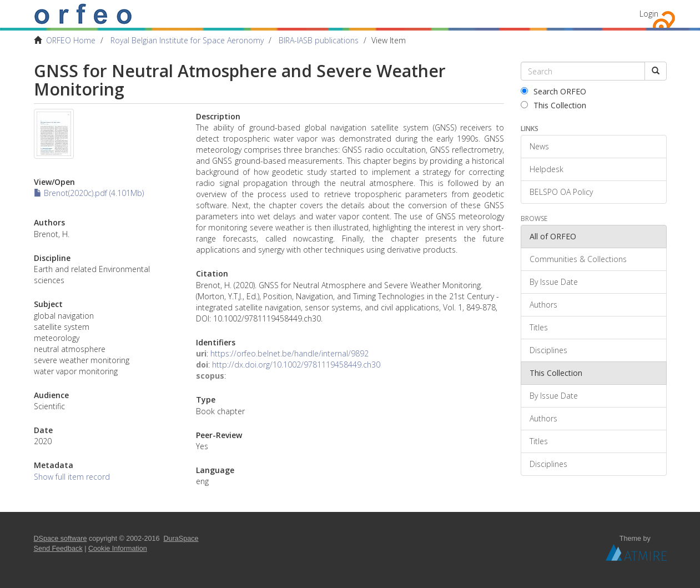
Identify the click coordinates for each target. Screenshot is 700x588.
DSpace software (61, 539)
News (539, 146)
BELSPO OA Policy (561, 192)
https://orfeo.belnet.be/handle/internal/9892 (289, 353)
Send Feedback (58, 549)
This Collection (553, 105)
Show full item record (72, 477)
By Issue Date (554, 282)
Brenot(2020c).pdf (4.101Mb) (89, 193)
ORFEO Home (71, 40)
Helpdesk (547, 169)
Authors (543, 305)
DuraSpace (181, 539)
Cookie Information (118, 549)
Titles (539, 327)
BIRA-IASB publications (319, 40)
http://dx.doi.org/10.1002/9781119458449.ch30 (296, 365)
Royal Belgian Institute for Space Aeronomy (187, 40)
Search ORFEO (553, 91)
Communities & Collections (578, 259)
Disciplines (548, 350)
